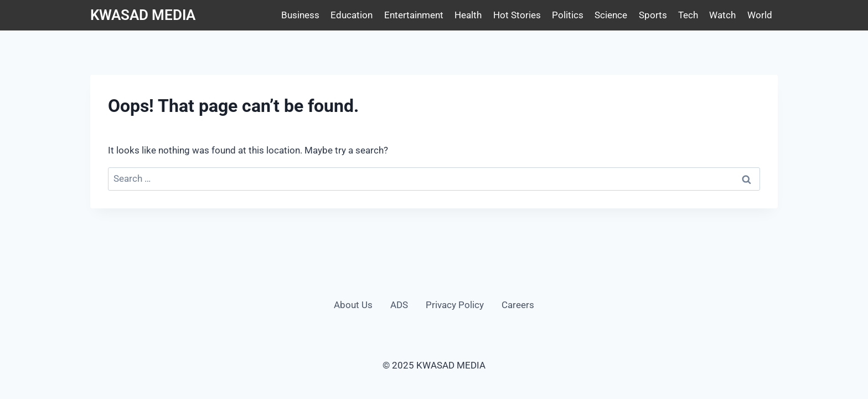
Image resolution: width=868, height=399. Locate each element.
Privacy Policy (455, 305)
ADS (399, 305)
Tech (688, 15)
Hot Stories (517, 15)
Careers (518, 305)
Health (468, 15)
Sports (653, 15)
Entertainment (414, 15)
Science (611, 15)
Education (352, 15)
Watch (722, 15)
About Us (353, 305)
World (760, 15)
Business (300, 15)
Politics (568, 15)
